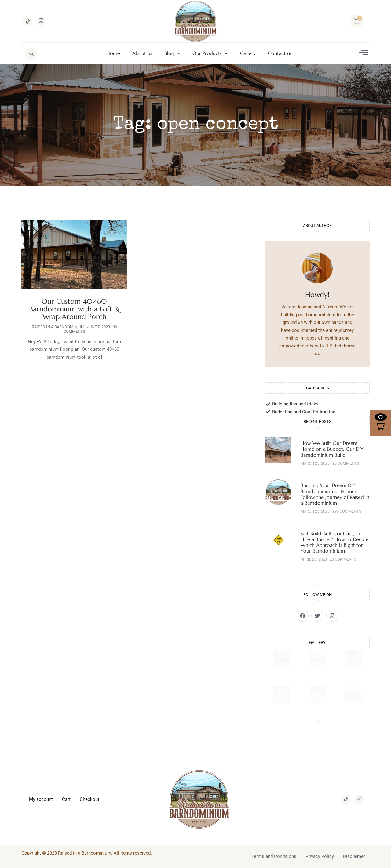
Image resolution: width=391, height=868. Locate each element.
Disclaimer (354, 856)
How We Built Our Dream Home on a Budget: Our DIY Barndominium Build (332, 449)
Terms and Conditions (274, 856)
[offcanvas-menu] (364, 53)
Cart (66, 799)
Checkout (90, 799)
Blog (172, 53)
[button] (380, 423)
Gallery (248, 53)
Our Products (210, 53)
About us (142, 53)
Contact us (280, 53)
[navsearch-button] (31, 53)
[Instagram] (41, 21)
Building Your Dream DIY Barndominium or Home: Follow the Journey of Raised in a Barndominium (335, 494)
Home (113, 53)
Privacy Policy (320, 856)
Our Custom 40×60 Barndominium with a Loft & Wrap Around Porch (74, 309)
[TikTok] (27, 21)
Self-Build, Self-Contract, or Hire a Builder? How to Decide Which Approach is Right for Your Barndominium (334, 542)
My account (41, 799)
